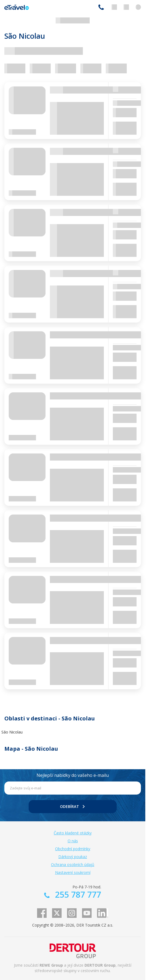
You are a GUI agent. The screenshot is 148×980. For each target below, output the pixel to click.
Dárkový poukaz (73, 857)
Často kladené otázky (73, 833)
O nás (73, 841)
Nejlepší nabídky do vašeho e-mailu (73, 775)
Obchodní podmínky (73, 849)
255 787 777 (101, 7)
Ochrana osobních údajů (73, 865)
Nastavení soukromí (73, 872)
